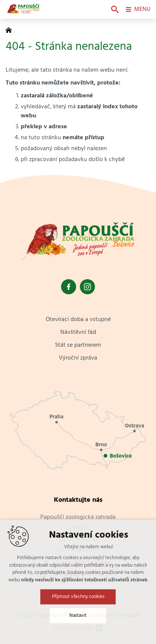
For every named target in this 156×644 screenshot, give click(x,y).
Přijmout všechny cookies (78, 597)
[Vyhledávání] (115, 9)
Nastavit (78, 616)
